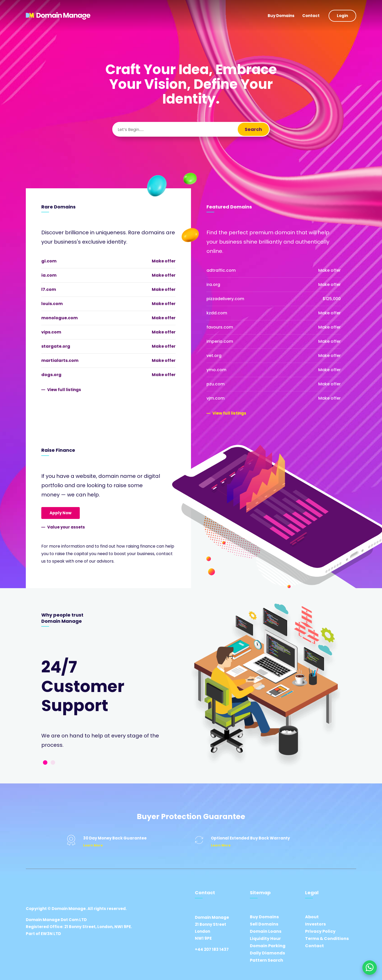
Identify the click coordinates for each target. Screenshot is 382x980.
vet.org (214, 356)
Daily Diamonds (267, 953)
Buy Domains (281, 16)
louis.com (52, 304)
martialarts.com (60, 360)
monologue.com (59, 318)
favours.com (220, 327)
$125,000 (332, 299)
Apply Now (61, 513)
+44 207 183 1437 (212, 949)
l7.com (49, 289)
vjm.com (216, 398)
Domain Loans (266, 931)
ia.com (49, 275)
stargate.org (56, 346)
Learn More (93, 845)
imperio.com (220, 341)
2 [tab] (53, 763)
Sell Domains (264, 924)
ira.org (213, 285)
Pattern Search (266, 960)
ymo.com (216, 370)
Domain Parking (268, 946)
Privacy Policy (320, 931)
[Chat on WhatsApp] (370, 968)
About (312, 917)
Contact (311, 16)
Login (342, 16)
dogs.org (51, 375)
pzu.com (216, 384)
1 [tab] (45, 763)
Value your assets (66, 527)
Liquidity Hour (265, 939)
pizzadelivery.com (225, 299)
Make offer (164, 261)
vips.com (51, 332)
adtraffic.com (221, 270)
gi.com (49, 261)
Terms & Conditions (327, 939)
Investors (315, 924)
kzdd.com (217, 313)
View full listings (64, 390)
